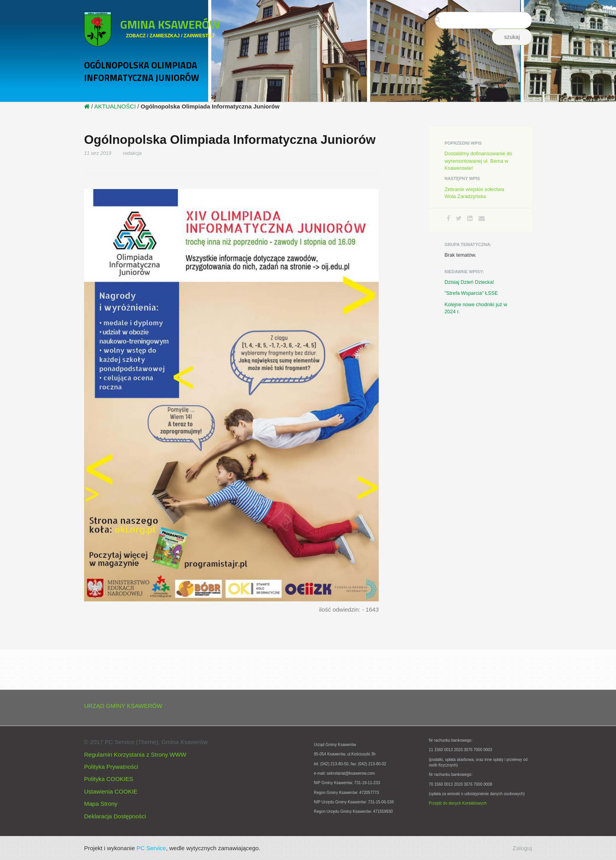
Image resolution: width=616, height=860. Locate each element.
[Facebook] (448, 218)
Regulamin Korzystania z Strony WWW (135, 754)
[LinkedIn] (470, 218)
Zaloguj (522, 848)
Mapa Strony (101, 804)
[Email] (482, 218)
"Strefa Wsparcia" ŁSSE (471, 293)
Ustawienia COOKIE (111, 791)
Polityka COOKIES (109, 779)
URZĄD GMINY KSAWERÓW (123, 706)
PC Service (151, 848)
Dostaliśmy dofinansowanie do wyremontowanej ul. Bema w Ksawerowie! (478, 161)
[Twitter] (459, 218)
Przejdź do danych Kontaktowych (458, 803)
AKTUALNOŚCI (115, 106)
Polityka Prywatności (111, 767)
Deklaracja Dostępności (115, 816)
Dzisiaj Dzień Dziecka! (469, 282)
